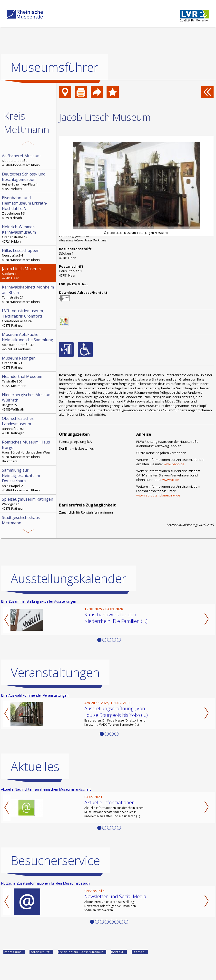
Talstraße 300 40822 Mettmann (29, 381)
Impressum (12, 952)
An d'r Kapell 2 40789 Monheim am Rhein (29, 480)
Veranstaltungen (55, 672)
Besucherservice (55, 860)
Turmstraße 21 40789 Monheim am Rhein (29, 294)
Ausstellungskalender (69, 578)
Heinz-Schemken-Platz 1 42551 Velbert (29, 181)
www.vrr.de (171, 480)
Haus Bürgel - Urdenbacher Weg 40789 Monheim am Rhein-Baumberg (29, 451)
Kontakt (117, 952)
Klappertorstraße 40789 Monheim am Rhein (29, 160)
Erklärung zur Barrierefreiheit (80, 952)
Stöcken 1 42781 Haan (29, 273)
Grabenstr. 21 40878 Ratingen (29, 362)
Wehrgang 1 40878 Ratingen (29, 504)
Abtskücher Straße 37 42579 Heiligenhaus (29, 341)
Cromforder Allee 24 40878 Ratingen (29, 318)
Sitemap (138, 952)
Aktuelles (35, 766)
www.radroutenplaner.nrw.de (158, 495)
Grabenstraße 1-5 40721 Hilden (29, 234)
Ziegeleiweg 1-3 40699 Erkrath (29, 207)
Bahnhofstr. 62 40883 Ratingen (29, 425)
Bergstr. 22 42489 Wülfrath (29, 402)
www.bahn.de (174, 464)
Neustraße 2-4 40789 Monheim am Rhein (29, 255)
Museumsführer (54, 67)
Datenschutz (39, 952)
